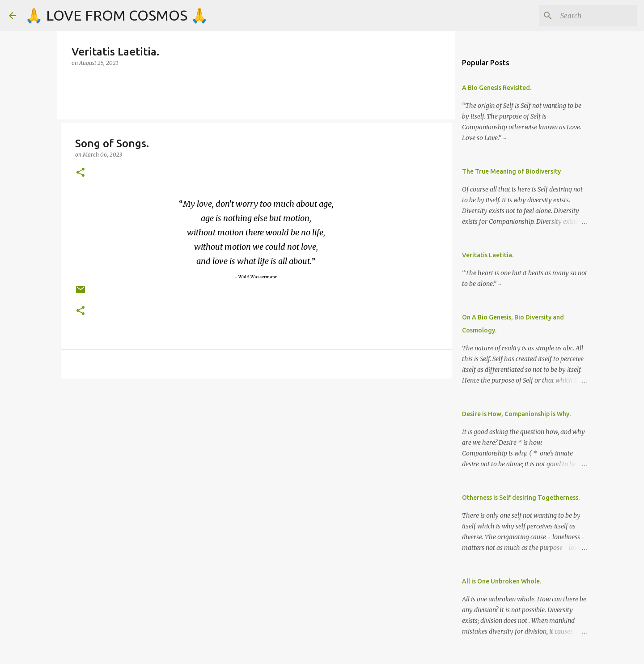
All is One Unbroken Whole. (502, 581)
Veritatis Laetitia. (488, 255)
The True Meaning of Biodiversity (511, 171)
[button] (80, 173)
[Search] (590, 16)
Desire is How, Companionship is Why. (516, 414)
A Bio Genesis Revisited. (497, 88)
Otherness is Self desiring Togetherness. (521, 498)
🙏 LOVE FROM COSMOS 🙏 (117, 15)
